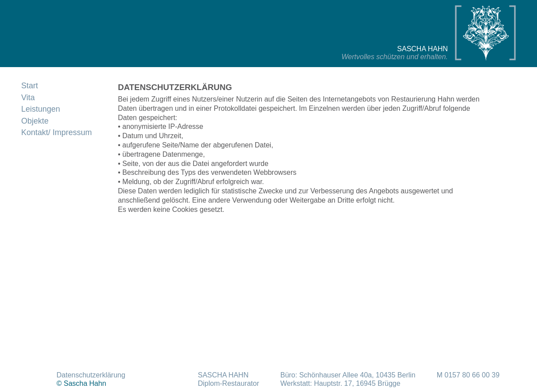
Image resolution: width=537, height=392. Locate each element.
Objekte (35, 121)
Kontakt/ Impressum (57, 132)
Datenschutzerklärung (91, 375)
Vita (28, 98)
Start (30, 86)
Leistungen (41, 109)
